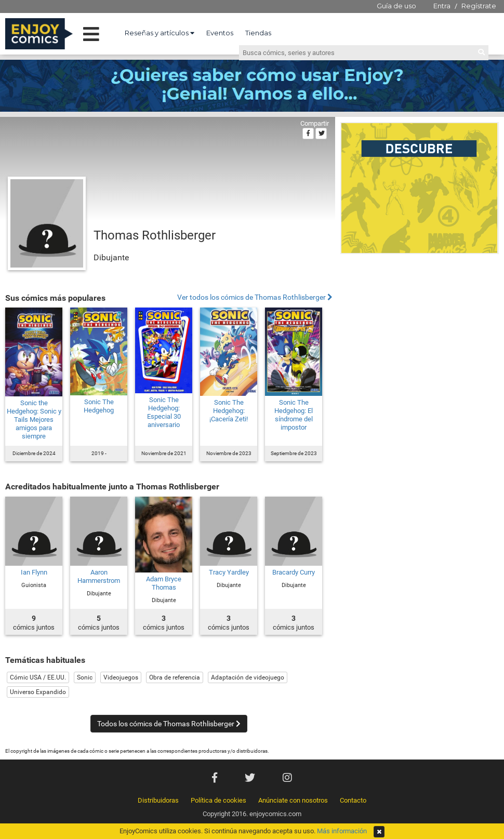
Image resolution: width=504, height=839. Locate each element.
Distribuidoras (158, 800)
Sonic (85, 677)
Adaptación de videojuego (248, 677)
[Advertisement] (420, 329)
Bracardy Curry (294, 572)
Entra (442, 6)
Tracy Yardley (229, 572)
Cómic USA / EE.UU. (38, 677)
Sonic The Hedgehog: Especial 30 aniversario (164, 412)
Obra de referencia (175, 677)
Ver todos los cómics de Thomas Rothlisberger (255, 297)
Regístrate (479, 6)
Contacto (353, 800)
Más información (342, 831)
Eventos (220, 33)
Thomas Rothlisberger (155, 235)
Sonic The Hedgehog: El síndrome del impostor (294, 415)
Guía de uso (396, 6)
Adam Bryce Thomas (164, 583)
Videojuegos (121, 677)
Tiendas (258, 33)
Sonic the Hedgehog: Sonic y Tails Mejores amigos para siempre (34, 420)
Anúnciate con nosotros (293, 800)
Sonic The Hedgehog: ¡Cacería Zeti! (229, 411)
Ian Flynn (34, 572)
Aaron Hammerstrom (99, 576)
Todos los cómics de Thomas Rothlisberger (169, 724)
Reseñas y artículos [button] (160, 33)
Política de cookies (218, 800)
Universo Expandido (38, 692)
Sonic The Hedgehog (99, 406)
